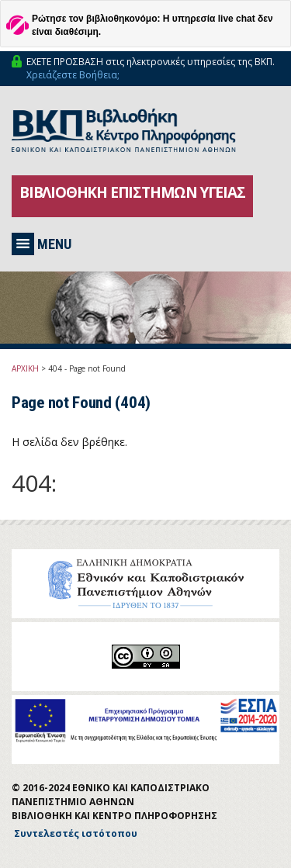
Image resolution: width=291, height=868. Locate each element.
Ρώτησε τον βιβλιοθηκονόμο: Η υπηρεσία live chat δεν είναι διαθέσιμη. (152, 25)
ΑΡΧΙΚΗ (25, 368)
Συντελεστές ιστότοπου (76, 833)
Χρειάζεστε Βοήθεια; (73, 75)
